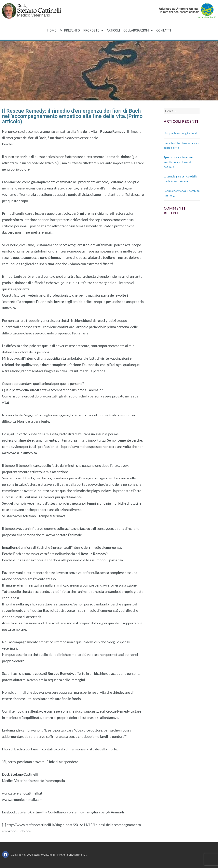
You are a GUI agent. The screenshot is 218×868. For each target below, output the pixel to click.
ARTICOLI (113, 30)
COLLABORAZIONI (138, 30)
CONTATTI (164, 30)
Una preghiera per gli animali (181, 133)
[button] (93, 31)
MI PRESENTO (70, 30)
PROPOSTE (93, 30)
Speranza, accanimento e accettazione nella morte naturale (178, 162)
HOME (52, 30)
